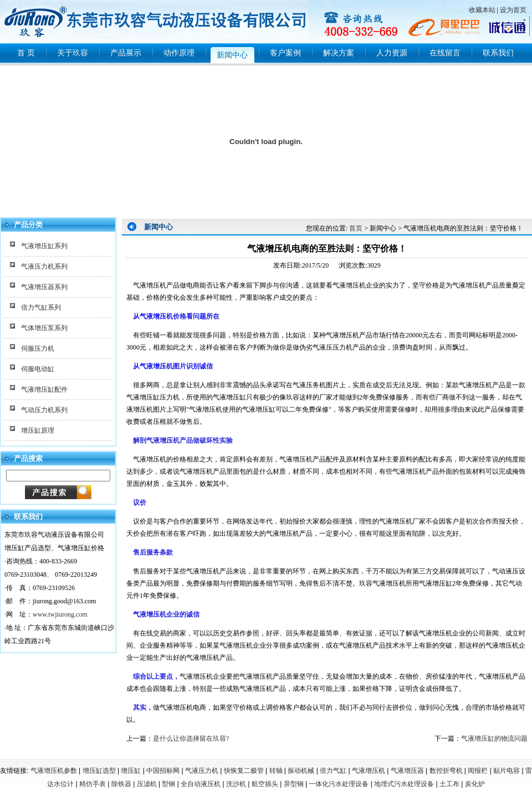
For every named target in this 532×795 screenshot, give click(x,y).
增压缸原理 (38, 430)
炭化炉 (475, 784)
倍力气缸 (333, 771)
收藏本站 (482, 10)
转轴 (276, 771)
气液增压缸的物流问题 (494, 738)
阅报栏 (478, 771)
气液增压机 (369, 771)
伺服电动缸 (38, 369)
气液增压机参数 (54, 771)
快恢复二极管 (244, 771)
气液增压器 (407, 771)
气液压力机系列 (44, 266)
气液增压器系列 (44, 287)
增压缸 (131, 771)
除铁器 (121, 784)
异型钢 (294, 784)
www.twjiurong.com (60, 614)
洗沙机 (236, 784)
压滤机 (147, 784)
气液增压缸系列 (44, 246)
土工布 (449, 784)
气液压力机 (202, 771)
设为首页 (513, 10)
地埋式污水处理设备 (404, 784)
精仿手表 (93, 784)
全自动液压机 (201, 784)
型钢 (168, 784)
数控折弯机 (446, 771)
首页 (356, 228)
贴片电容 (507, 771)
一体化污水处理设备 (339, 784)
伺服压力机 (38, 348)
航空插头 (265, 784)
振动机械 (301, 771)
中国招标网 (163, 771)
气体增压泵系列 (44, 328)
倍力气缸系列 (41, 307)
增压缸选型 (99, 771)
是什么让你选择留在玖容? (191, 738)
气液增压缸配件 (44, 389)
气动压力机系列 (44, 410)
